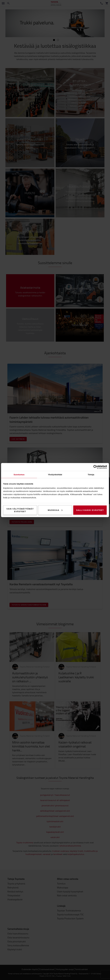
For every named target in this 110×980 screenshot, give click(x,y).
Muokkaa (55, 510)
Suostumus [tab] (19, 474)
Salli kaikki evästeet (90, 510)
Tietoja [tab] (91, 474)
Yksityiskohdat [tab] (55, 474)
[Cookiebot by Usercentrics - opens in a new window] (95, 467)
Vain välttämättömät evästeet (20, 510)
